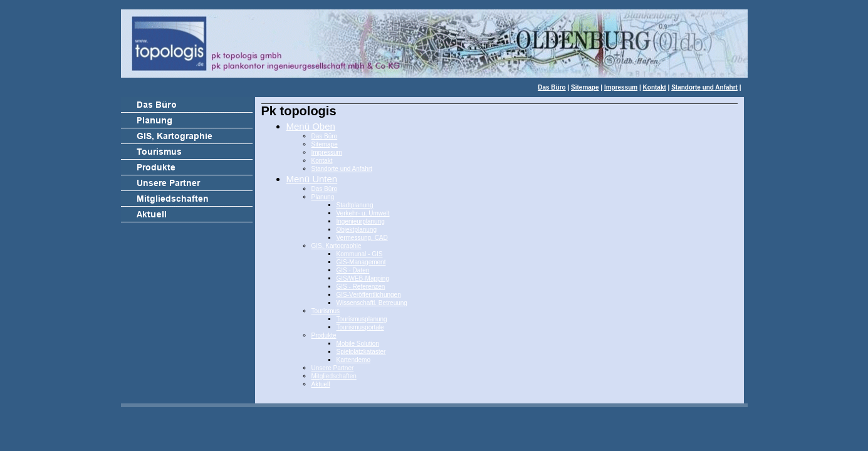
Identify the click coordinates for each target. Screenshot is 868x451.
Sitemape (585, 87)
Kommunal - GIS (360, 254)
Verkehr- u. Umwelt (363, 213)
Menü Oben (311, 126)
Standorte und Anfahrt (704, 87)
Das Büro (552, 87)
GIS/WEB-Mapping (363, 278)
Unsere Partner (333, 368)
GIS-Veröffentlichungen (369, 295)
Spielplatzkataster (361, 352)
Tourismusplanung (362, 319)
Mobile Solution (358, 344)
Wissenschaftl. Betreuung (372, 303)
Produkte (324, 335)
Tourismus (326, 311)
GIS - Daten (353, 270)
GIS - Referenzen (361, 287)
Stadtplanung (355, 205)
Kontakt (655, 87)
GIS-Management (361, 262)
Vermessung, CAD (362, 238)
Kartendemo (353, 360)
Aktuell (321, 384)
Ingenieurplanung (361, 221)
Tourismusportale (360, 327)
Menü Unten (312, 179)
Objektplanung (357, 230)
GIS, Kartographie (337, 246)
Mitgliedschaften (334, 376)
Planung (323, 197)
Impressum (621, 87)
